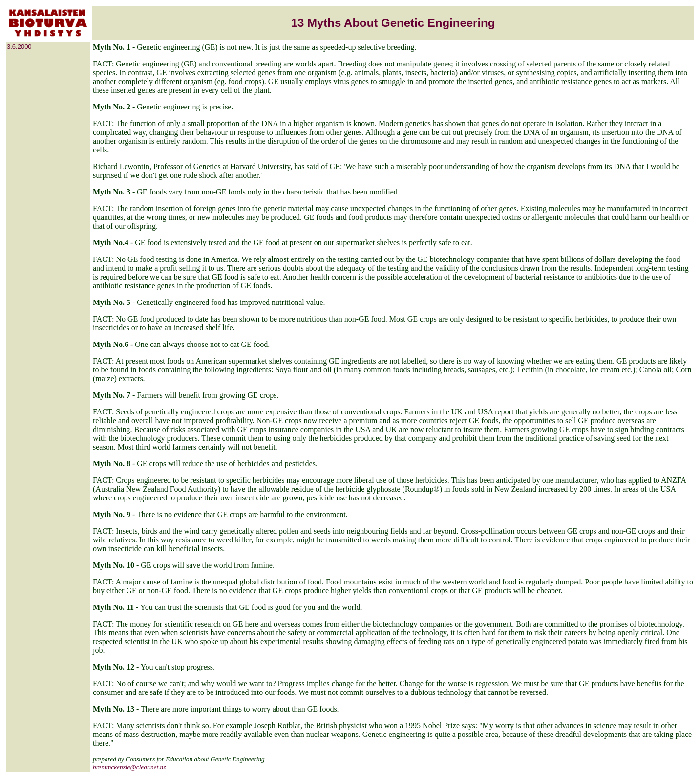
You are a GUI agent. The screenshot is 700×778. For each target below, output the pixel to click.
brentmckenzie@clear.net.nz (129, 767)
